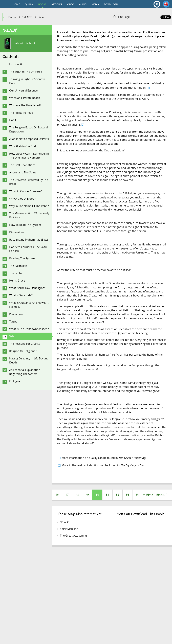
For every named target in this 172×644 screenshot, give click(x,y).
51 (107, 495)
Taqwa (13, 321)
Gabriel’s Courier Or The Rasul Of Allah (28, 249)
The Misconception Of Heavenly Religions (29, 215)
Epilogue (15, 381)
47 (67, 495)
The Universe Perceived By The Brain (29, 182)
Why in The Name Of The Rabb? (29, 206)
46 (57, 495)
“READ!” (27, 17)
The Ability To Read (21, 113)
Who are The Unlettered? (25, 105)
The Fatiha (16, 273)
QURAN (29, 4)
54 (138, 495)
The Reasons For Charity (25, 344)
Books (12, 17)
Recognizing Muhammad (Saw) (29, 240)
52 (118, 495)
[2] (83, 125)
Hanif (13, 120)
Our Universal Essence (23, 90)
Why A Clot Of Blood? (22, 199)
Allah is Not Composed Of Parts (29, 139)
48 (77, 495)
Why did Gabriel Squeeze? (26, 191)
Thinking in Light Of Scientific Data (27, 81)
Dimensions (17, 232)
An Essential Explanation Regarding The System (25, 372)
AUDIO (83, 4)
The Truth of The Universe (26, 72)
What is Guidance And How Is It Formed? (29, 305)
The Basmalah (18, 266)
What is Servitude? (21, 295)
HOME (16, 4)
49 (87, 495)
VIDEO (71, 4)
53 (128, 495)
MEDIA (95, 4)
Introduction (17, 64)
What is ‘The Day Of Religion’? (28, 288)
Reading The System (22, 258)
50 (97, 495)
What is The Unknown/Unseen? (29, 329)
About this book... (20, 44)
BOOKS (42, 4)
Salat (42, 17)
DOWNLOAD (111, 4)
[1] (148, 88)
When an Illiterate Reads (25, 98)
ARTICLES (57, 4)
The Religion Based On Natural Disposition (28, 129)
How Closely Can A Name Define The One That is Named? (29, 156)
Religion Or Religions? (23, 351)
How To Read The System (25, 225)
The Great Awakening (73, 536)
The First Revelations (22, 165)
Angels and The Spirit (23, 172)
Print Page (121, 17)
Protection (16, 314)
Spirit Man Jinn (69, 529)
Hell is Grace (17, 281)
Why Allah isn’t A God (23, 146)
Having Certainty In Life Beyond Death (29, 360)
